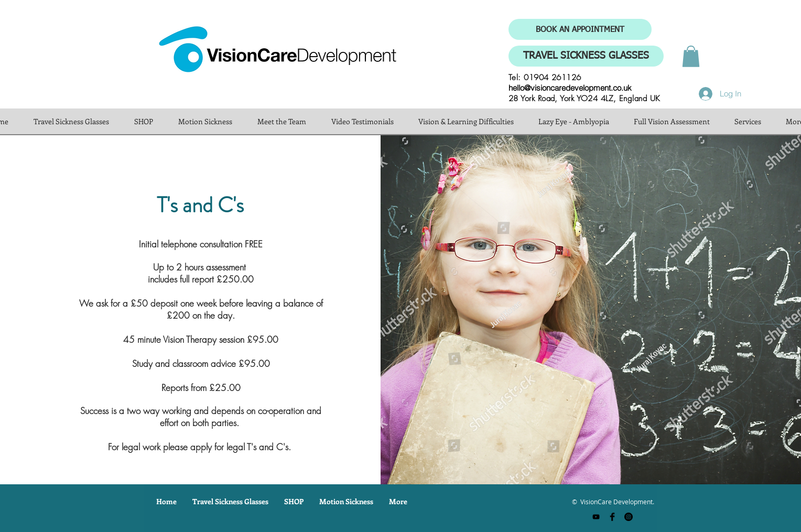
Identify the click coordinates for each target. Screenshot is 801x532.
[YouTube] (596, 517)
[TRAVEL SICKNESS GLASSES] (586, 56)
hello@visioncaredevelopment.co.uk (570, 88)
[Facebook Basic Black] (612, 517)
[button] (691, 56)
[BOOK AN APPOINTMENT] (580, 29)
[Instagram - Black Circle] (629, 517)
